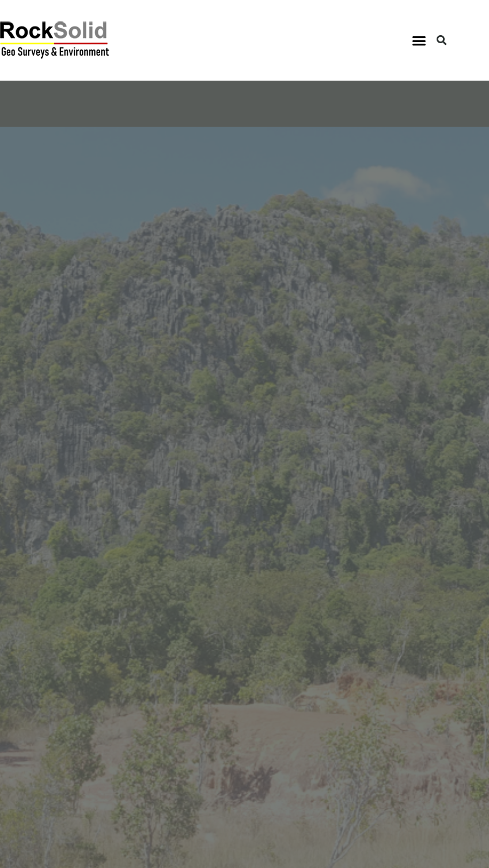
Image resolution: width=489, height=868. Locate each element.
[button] (419, 40)
